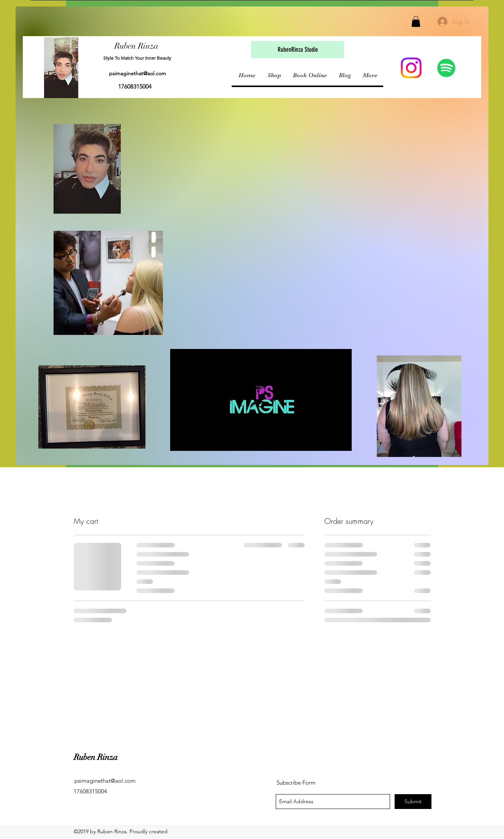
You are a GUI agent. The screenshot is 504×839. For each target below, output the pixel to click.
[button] (416, 21)
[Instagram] (411, 68)
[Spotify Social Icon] (446, 68)
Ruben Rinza (136, 46)
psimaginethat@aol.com (137, 73)
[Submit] (413, 802)
